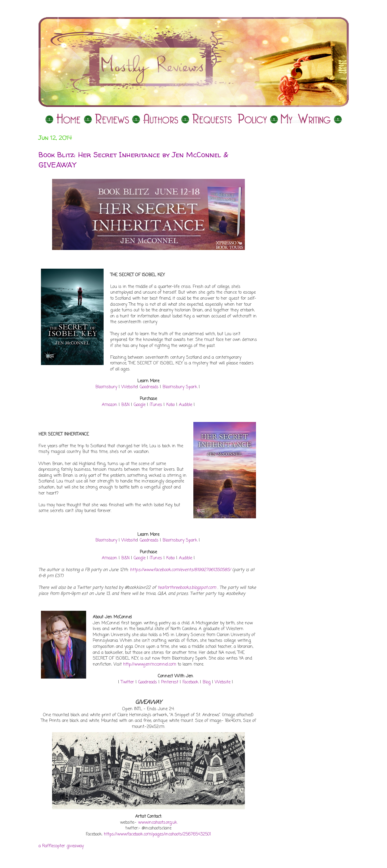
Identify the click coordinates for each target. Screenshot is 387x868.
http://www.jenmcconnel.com (150, 665)
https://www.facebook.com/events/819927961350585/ (180, 570)
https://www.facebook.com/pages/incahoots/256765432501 (157, 834)
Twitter (127, 682)
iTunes (156, 405)
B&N (125, 405)
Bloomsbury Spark (180, 387)
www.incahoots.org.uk (158, 823)
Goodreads (149, 387)
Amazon (109, 405)
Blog (207, 682)
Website (129, 387)
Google (140, 405)
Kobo (170, 405)
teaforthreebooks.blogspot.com (187, 588)
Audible (186, 405)
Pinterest (170, 682)
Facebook (190, 682)
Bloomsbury (106, 387)
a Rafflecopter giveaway (61, 846)
